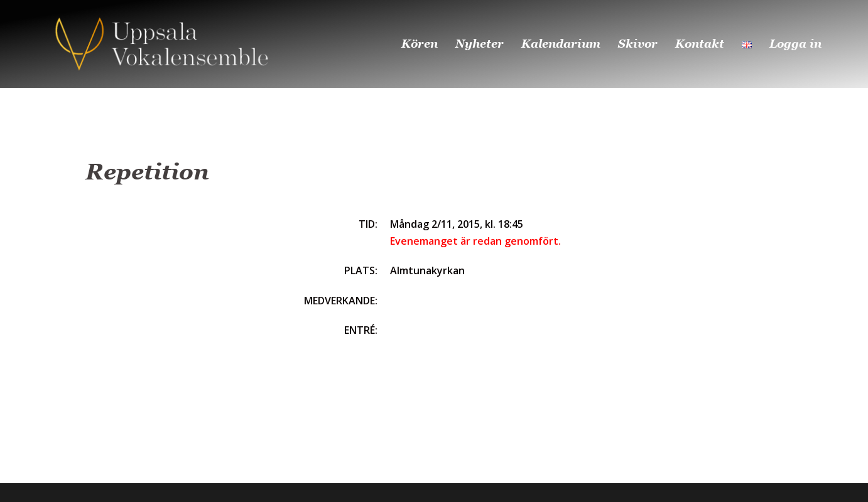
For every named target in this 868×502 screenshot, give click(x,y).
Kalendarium (561, 44)
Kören (420, 44)
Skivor (638, 44)
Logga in (795, 44)
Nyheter (480, 44)
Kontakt (700, 44)
